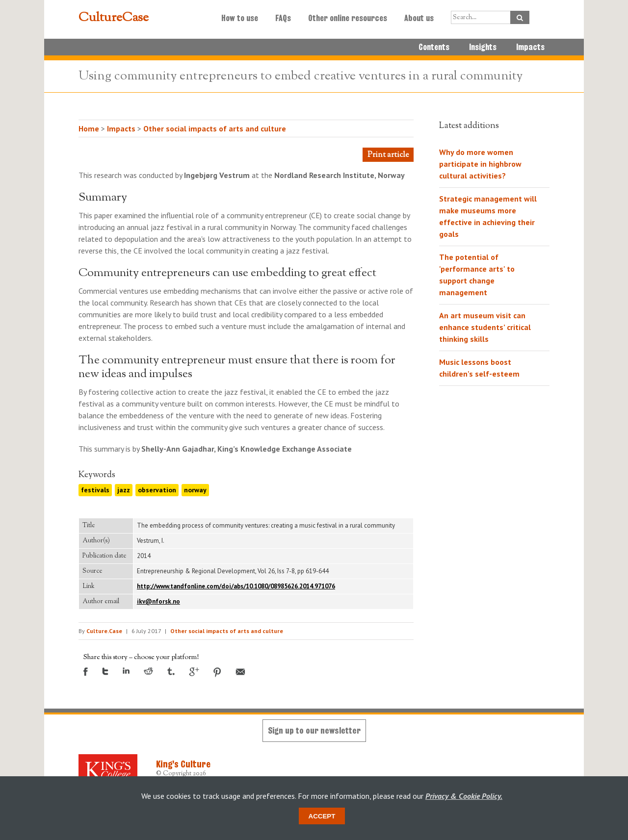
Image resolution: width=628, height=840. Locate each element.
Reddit (148, 671)
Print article (388, 155)
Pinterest (217, 672)
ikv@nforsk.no (158, 601)
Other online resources (348, 18)
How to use (240, 18)
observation (157, 490)
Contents (434, 47)
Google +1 (194, 672)
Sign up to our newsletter (314, 730)
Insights (483, 47)
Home (89, 128)
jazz (124, 490)
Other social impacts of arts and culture (215, 128)
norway (195, 490)
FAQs (283, 18)
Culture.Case (104, 631)
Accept (322, 816)
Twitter (105, 671)
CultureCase (114, 18)
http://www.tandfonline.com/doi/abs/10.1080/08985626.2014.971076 (236, 586)
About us (419, 18)
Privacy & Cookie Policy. (464, 796)
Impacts (530, 47)
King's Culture (183, 764)
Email (240, 672)
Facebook (86, 672)
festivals (95, 490)
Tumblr (171, 671)
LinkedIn (126, 671)
